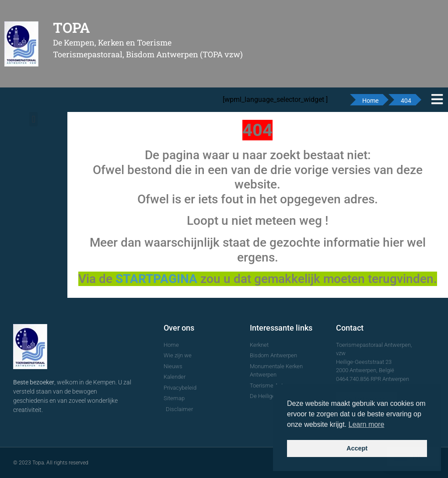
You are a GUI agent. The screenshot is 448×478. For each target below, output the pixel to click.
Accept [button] (357, 448)
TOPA (72, 27)
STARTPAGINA (156, 279)
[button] (33, 119)
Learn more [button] (367, 424)
